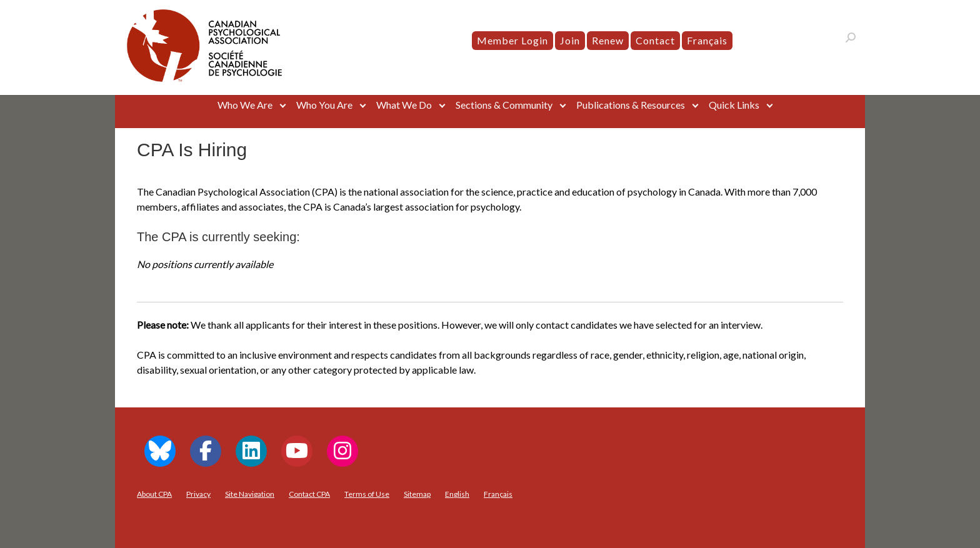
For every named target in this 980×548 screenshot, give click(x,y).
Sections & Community (504, 105)
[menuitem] (707, 41)
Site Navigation (250, 494)
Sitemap (417, 494)
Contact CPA (309, 494)
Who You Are (324, 105)
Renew (608, 40)
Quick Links (734, 105)
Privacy (198, 494)
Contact (655, 40)
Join (570, 40)
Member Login (512, 40)
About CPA (154, 494)
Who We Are (245, 105)
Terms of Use (367, 494)
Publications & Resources (631, 105)
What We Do (404, 105)
